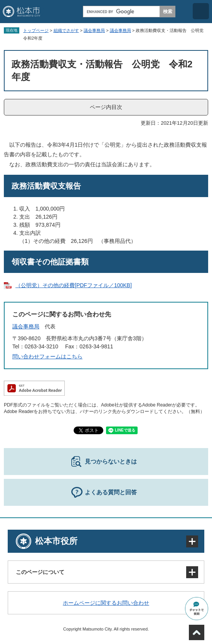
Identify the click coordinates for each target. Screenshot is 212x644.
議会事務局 (94, 30)
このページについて (40, 572)
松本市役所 (56, 541)
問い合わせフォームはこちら (47, 356)
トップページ (36, 30)
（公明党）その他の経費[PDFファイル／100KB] (74, 285)
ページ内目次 (106, 107)
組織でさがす (66, 30)
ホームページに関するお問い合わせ (106, 603)
